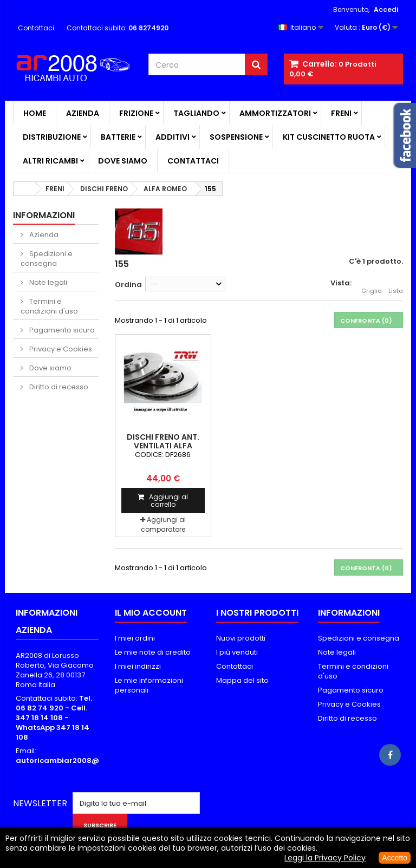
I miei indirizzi (138, 666)
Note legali (47, 282)
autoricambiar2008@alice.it (70, 761)
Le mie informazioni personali (149, 685)
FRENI (341, 113)
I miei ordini (135, 638)
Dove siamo (123, 161)
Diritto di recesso (58, 387)
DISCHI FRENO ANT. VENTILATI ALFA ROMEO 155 (163, 446)
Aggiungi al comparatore (163, 524)
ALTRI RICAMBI (50, 161)
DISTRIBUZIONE (52, 137)
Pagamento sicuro (61, 330)
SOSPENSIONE (236, 137)
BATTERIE (118, 137)
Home (35, 113)
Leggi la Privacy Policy (325, 858)
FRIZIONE (136, 113)
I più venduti (237, 652)
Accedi (386, 9)
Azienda (83, 113)
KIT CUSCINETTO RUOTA (329, 137)
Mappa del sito (242, 680)
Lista (396, 285)
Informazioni (44, 215)
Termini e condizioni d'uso (49, 306)
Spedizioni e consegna (47, 259)
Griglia (372, 285)
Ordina (128, 285)
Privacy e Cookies (60, 349)
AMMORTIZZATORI (275, 113)
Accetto (395, 858)
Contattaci (36, 28)
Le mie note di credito (153, 652)
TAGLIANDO (196, 113)
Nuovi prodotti (241, 638)
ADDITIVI (173, 137)
